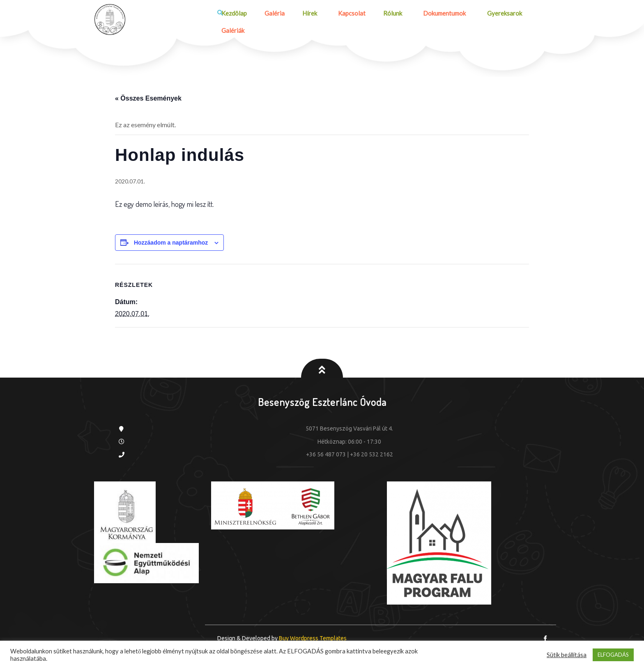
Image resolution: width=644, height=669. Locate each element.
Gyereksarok (501, 14)
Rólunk (387, 14)
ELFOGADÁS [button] (613, 655)
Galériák (231, 31)
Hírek (305, 14)
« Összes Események (148, 99)
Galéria (271, 14)
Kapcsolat (348, 14)
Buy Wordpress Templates (312, 639)
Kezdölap (232, 14)
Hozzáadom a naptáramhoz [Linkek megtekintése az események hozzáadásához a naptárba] (171, 243)
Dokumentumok (440, 14)
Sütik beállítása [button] (567, 655)
